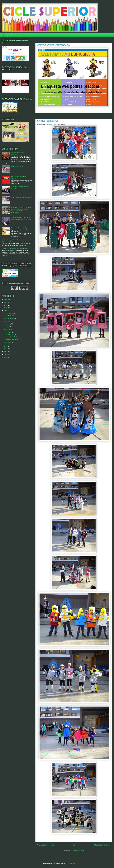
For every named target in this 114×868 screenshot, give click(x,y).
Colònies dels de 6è (17, 166)
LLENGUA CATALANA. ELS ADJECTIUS (15, 248)
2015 (6, 346)
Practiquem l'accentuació (19, 228)
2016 (6, 311)
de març (9, 330)
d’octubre (9, 316)
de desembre (10, 313)
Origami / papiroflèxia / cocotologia (18, 153)
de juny (8, 321)
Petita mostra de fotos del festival (21, 197)
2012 (6, 354)
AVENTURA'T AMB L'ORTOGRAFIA (53, 45)
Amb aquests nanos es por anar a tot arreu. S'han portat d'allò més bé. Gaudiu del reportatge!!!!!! (21, 210)
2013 (6, 352)
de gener (9, 343)
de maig (8, 324)
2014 (6, 349)
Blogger (72, 864)
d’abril (8, 327)
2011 (6, 357)
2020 (6, 300)
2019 (6, 302)
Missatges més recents (46, 845)
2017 (6, 308)
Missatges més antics (102, 845)
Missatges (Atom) (79, 850)
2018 (6, 305)
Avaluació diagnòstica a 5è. (10, 240)
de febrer (9, 332)
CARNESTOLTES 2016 (47, 121)
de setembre (10, 319)
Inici (74, 845)
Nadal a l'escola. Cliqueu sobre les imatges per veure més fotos (21, 218)
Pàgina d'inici (10, 35)
